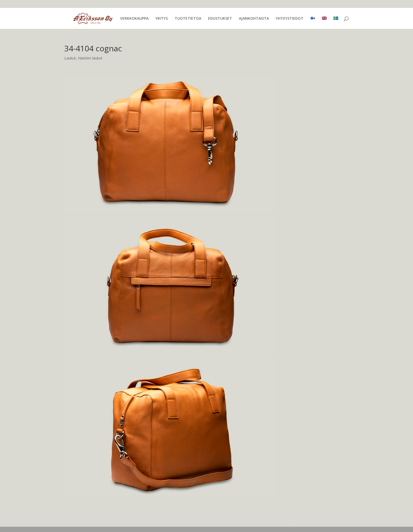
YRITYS (162, 19)
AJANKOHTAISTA (254, 19)
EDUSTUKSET (220, 19)
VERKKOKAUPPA (134, 19)
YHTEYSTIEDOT (290, 19)
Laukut (70, 58)
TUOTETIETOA (188, 19)
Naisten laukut (90, 58)
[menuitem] (313, 23)
